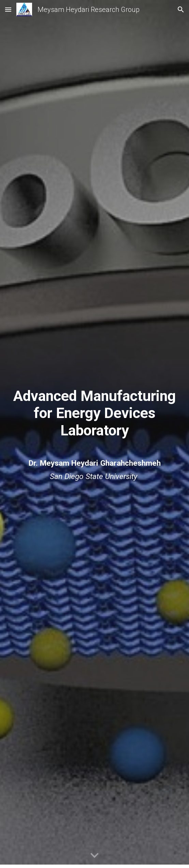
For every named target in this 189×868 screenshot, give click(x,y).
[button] (8, 9)
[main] (94, 413)
